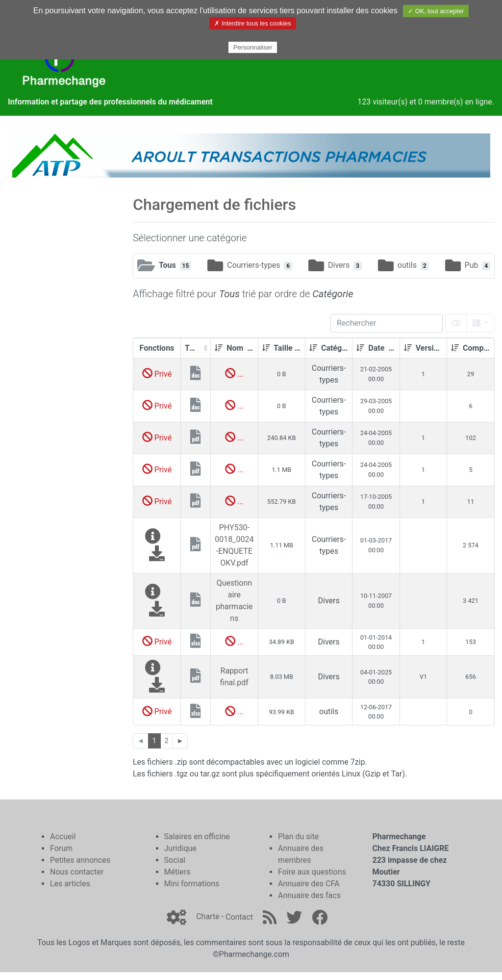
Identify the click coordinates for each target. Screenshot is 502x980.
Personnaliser (253, 47)
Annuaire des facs (309, 895)
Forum (61, 848)
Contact (239, 917)
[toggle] (456, 323)
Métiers (177, 872)
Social (175, 860)
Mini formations (192, 884)
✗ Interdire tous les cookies (252, 23)
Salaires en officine (197, 837)
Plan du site (298, 837)
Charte (208, 917)
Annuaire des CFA (309, 884)
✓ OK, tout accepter (436, 11)
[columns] (480, 323)
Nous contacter (77, 872)
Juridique (180, 848)
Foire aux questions (312, 872)
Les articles (70, 884)
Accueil (63, 837)
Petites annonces (80, 860)
